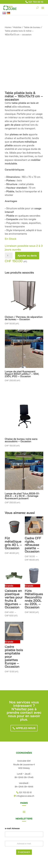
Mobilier (17, 27)
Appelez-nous (26, 728)
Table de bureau (32, 27)
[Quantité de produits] (9, 256)
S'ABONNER (24, 852)
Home (8, 27)
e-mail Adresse (12, 828)
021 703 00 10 (36, 2)
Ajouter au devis (27, 256)
